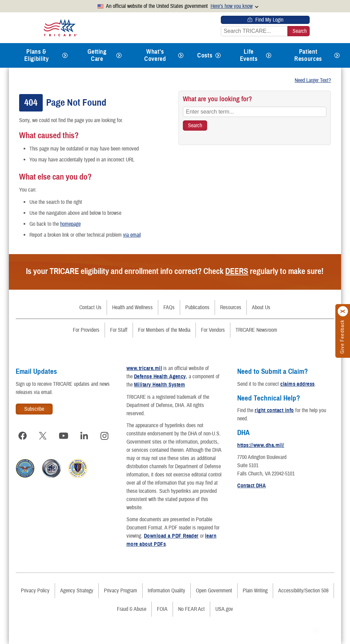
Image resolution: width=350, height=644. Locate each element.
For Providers (86, 330)
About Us (261, 307)
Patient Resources (308, 55)
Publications (197, 307)
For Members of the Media (164, 330)
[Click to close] (343, 312)
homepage (70, 224)
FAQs (169, 307)
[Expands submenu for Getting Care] (119, 55)
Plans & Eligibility (37, 55)
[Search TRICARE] (195, 126)
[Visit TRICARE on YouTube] (64, 436)
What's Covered (155, 55)
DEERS (237, 271)
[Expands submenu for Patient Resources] (337, 55)
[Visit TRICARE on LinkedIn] (84, 436)
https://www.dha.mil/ (261, 445)
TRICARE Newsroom (256, 330)
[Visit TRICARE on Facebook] (23, 436)
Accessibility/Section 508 (303, 591)
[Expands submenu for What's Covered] (181, 55)
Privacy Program (120, 591)
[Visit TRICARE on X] (43, 436)
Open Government (214, 591)
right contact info (274, 410)
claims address (298, 384)
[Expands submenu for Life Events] (269, 55)
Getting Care (97, 55)
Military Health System (160, 385)
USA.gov (224, 609)
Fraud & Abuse (132, 609)
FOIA (162, 609)
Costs (205, 55)
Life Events (249, 55)
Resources (231, 307)
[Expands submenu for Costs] (218, 55)
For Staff (119, 330)
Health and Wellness (132, 307)
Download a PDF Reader (171, 536)
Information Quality (166, 591)
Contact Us (90, 307)
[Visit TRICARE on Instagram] (105, 436)
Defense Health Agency (160, 377)
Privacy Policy (35, 591)
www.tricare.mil (144, 368)
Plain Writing (255, 591)
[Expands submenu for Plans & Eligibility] (65, 55)
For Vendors (213, 330)
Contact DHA (251, 486)
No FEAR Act (191, 609)
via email (132, 235)
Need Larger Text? (313, 80)
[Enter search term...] (255, 112)
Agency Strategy (77, 591)
